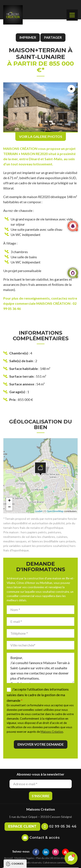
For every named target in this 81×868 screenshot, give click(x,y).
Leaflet (39, 511)
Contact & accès (44, 838)
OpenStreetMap (55, 511)
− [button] (9, 507)
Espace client (22, 826)
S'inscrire (41, 796)
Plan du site (43, 858)
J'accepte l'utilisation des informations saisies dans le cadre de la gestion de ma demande (38, 695)
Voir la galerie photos (41, 136)
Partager (53, 37)
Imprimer (28, 37)
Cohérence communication (59, 863)
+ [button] (9, 501)
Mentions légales (24, 858)
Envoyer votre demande (41, 744)
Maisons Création (52, 732)
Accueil (8, 858)
